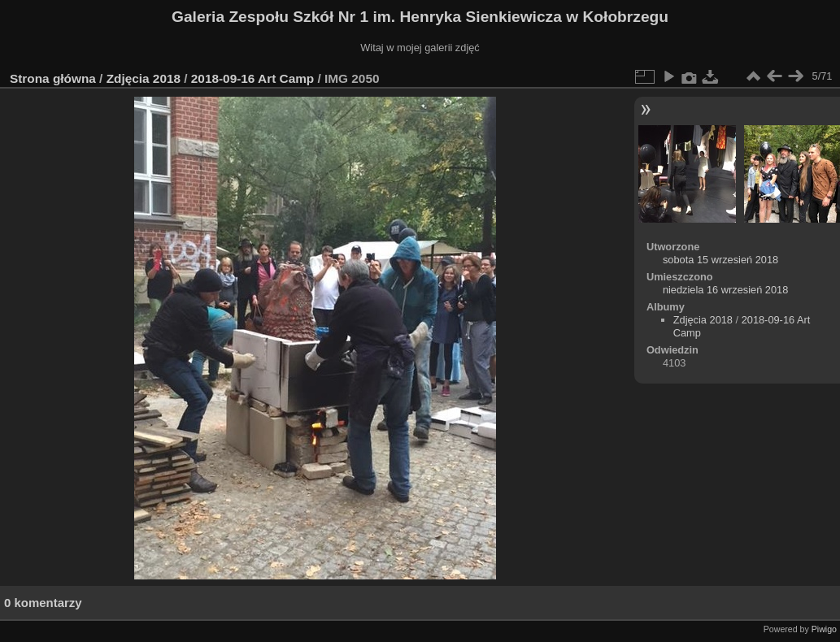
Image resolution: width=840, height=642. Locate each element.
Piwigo (824, 629)
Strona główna (53, 78)
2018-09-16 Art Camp (252, 78)
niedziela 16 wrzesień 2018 (725, 290)
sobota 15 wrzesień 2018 (720, 260)
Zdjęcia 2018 (144, 78)
